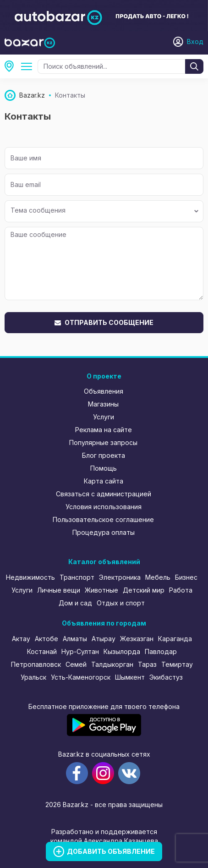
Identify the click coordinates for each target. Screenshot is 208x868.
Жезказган (137, 639)
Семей (76, 664)
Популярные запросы (103, 442)
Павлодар (161, 651)
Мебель (158, 577)
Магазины (103, 404)
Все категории (28, 66)
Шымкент (130, 677)
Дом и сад (75, 603)
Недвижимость (30, 577)
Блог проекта (104, 455)
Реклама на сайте (104, 430)
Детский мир (144, 590)
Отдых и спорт (121, 603)
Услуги (104, 417)
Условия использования (104, 507)
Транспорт (77, 577)
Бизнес (186, 577)
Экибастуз (166, 677)
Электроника (120, 577)
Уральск (33, 677)
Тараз (147, 664)
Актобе (47, 639)
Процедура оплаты (104, 532)
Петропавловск (36, 664)
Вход (195, 41)
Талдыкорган (112, 664)
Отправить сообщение (104, 322)
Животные (101, 590)
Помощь (104, 468)
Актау (21, 639)
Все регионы (12, 66)
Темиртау (177, 664)
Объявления (104, 391)
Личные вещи (59, 590)
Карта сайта (104, 481)
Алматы (75, 639)
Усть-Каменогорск (81, 677)
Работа (181, 590)
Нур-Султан (80, 651)
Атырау (104, 639)
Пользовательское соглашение (103, 519)
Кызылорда (122, 651)
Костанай (42, 651)
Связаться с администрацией (104, 494)
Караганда (175, 639)
